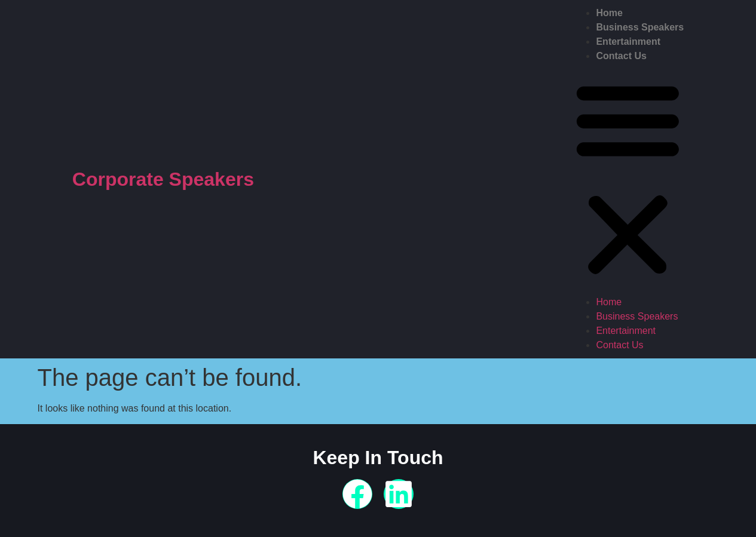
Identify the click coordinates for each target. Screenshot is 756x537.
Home (609, 13)
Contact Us (621, 56)
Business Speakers (640, 27)
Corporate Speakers (163, 179)
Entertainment (628, 42)
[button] (628, 179)
